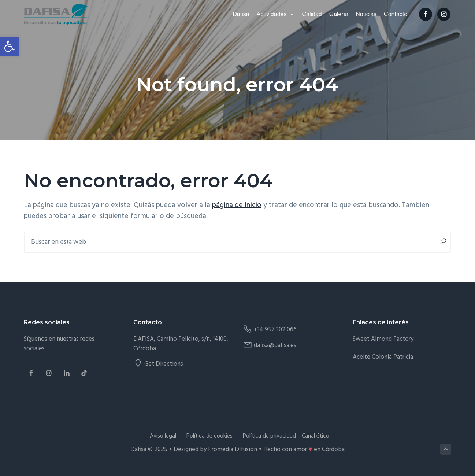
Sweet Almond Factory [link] (383, 339)
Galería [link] (339, 14)
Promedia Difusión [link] (233, 449)
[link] (10, 46)
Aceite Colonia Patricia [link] (383, 357)
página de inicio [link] (237, 205)
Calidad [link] (312, 14)
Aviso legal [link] (163, 436)
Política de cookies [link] (209, 436)
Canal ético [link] (316, 436)
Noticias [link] (366, 14)
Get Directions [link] (164, 364)
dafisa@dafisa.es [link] (275, 345)
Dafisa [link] (241, 14)
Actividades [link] (276, 14)
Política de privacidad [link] (269, 436)
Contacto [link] (396, 14)
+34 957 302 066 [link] (275, 330)
